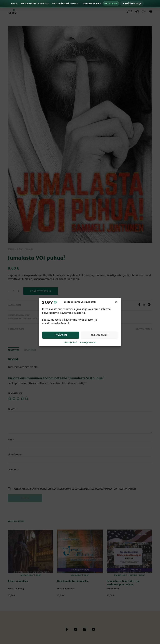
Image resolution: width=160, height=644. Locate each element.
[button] (116, 302)
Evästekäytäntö (70, 342)
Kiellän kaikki (99, 335)
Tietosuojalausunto (87, 342)
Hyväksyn (61, 335)
